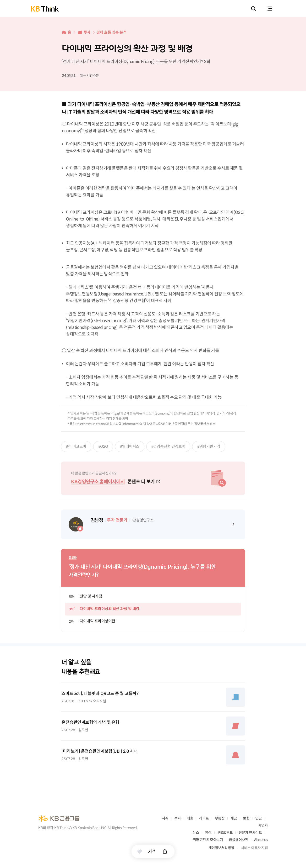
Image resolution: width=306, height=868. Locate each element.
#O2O (103, 446)
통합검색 (253, 9)
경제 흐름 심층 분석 (112, 32)
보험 (246, 818)
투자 (87, 32)
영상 (208, 833)
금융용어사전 (238, 840)
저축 (165, 818)
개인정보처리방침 (221, 848)
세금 (234, 818)
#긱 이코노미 (76, 446)
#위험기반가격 (209, 446)
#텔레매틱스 (130, 446)
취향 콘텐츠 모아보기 (208, 840)
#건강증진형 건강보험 (168, 446)
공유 (165, 851)
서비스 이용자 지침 (254, 848)
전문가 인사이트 (250, 833)
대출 (190, 818)
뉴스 (196, 833)
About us (261, 840)
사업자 (263, 825)
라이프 (204, 818)
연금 (259, 818)
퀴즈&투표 (225, 833)
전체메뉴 (270, 9)
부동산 (220, 818)
